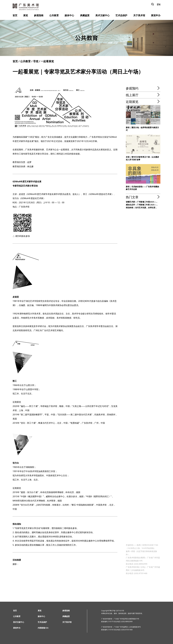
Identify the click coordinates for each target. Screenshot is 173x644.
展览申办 (156, 15)
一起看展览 (47, 61)
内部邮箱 (41, 628)
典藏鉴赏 (85, 15)
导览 (36, 61)
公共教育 (54, 15)
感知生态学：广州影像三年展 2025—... (142, 205)
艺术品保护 (121, 15)
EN (159, 4)
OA (47, 628)
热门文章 (132, 197)
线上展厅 (132, 95)
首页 (15, 15)
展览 (26, 15)
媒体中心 (69, 15)
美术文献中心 (102, 15)
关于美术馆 (139, 15)
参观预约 (132, 88)
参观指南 (39, 15)
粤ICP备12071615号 (117, 611)
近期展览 (132, 102)
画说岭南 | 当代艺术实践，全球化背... (141, 208)
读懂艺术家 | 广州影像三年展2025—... (142, 202)
